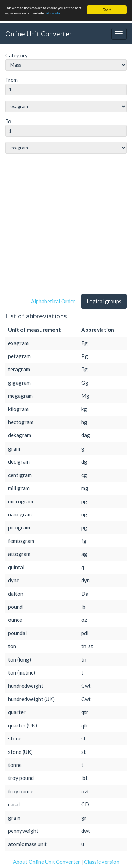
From (11, 80)
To (8, 121)
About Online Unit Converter (47, 862)
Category (17, 55)
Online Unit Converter (39, 33)
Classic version (102, 862)
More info (53, 13)
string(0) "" (66, 107)
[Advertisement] (66, 225)
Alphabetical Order (53, 301)
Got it (106, 10)
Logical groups (104, 301)
